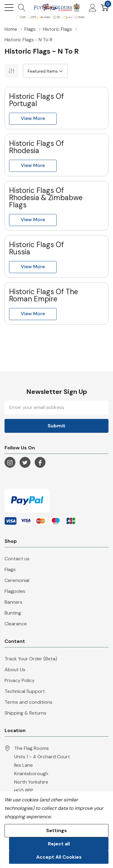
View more (33, 118)
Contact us (17, 559)
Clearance (16, 624)
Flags (10, 569)
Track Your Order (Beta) (31, 659)
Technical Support (25, 691)
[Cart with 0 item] (105, 8)
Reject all (59, 844)
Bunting (13, 613)
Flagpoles (15, 591)
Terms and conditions (28, 702)
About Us (15, 670)
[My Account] (93, 8)
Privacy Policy (20, 680)
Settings (56, 830)
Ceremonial (17, 580)
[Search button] (22, 8)
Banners (13, 602)
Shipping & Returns (25, 713)
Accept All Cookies (59, 857)
